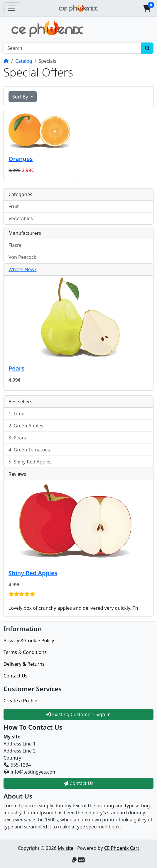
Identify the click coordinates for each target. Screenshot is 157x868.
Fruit (14, 206)
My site (66, 848)
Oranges (21, 159)
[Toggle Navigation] (12, 8)
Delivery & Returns (24, 664)
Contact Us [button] (79, 783)
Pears (16, 368)
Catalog (24, 61)
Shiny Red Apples (33, 462)
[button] (147, 8)
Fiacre (15, 245)
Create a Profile (20, 701)
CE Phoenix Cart (122, 848)
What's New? (23, 269)
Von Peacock (22, 257)
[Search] (72, 48)
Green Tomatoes (32, 450)
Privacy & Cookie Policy (29, 641)
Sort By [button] (21, 97)
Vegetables (21, 218)
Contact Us (15, 676)
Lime (19, 414)
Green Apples (29, 426)
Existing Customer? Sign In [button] (78, 714)
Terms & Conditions (25, 652)
